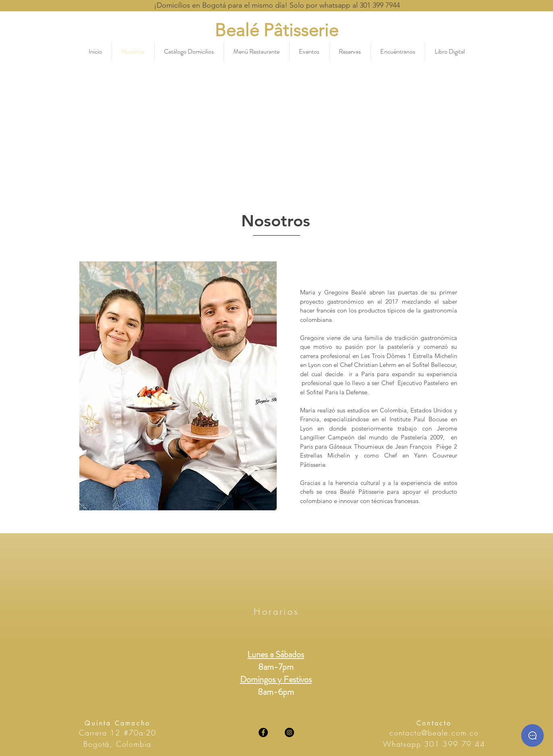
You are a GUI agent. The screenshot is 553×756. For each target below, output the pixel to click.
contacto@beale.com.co (434, 733)
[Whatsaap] (532, 735)
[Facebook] (263, 732)
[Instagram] (289, 732)
